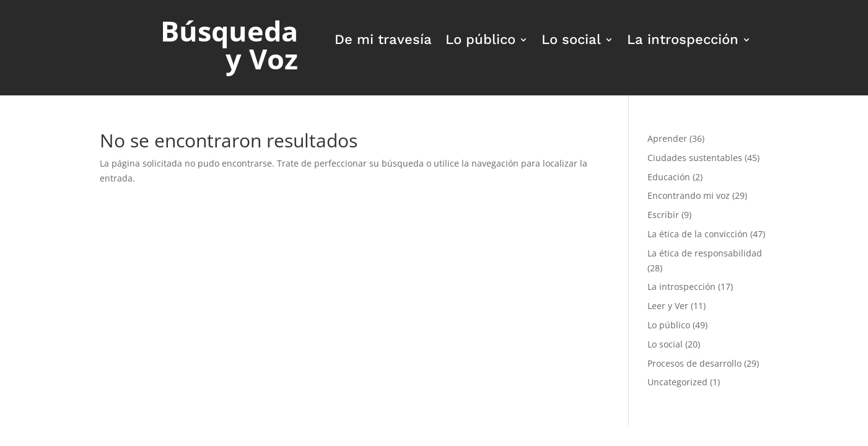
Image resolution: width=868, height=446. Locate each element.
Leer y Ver (668, 306)
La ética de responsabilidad (705, 253)
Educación (669, 177)
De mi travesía (383, 41)
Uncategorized (677, 382)
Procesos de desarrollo (695, 363)
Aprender (667, 138)
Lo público (480, 41)
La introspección (683, 41)
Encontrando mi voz (689, 195)
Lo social (571, 41)
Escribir (663, 215)
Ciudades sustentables (695, 158)
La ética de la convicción (698, 234)
